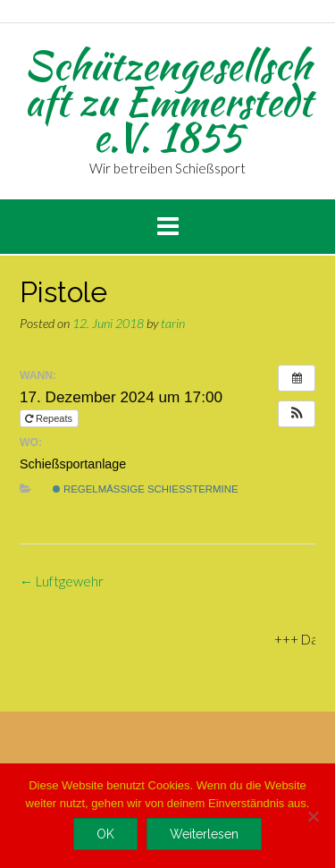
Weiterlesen (204, 834)
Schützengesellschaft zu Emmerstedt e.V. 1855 (168, 101)
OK (105, 834)
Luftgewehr (62, 581)
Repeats (50, 418)
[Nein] (313, 816)
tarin (173, 323)
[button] (297, 414)
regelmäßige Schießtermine (146, 489)
